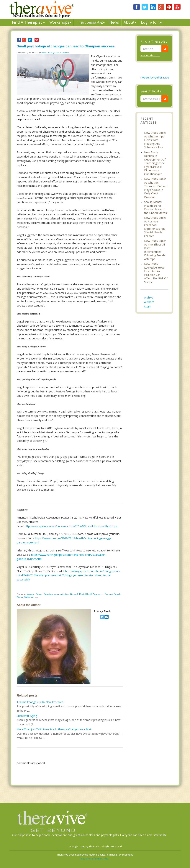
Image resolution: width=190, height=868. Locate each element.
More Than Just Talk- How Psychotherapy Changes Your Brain (54, 729)
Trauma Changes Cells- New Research (40, 702)
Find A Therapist (28, 22)
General (74, 594)
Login (148, 306)
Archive (149, 297)
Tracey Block (47, 53)
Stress (20, 597)
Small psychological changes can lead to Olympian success (66, 46)
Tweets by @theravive (154, 77)
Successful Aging (27, 716)
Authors (149, 302)
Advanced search (150, 55)
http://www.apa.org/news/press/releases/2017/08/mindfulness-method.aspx (71, 526)
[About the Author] (61, 53)
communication (62, 594)
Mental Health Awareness (91, 594)
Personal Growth (113, 594)
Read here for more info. (95, 859)
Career (39, 594)
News (114, 22)
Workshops (60, 22)
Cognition (48, 594)
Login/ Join (151, 22)
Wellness (29, 597)
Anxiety (31, 594)
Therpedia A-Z (90, 22)
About (130, 22)
